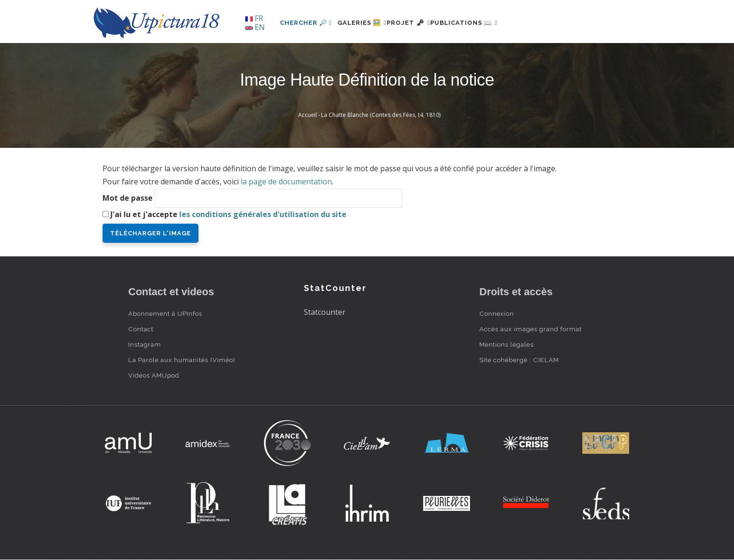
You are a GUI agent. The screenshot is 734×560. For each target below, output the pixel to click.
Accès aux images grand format (531, 329)
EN (255, 27)
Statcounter (325, 312)
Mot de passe (128, 198)
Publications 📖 (492, 23)
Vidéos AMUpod (154, 375)
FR (254, 18)
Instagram (145, 344)
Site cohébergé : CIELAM (519, 360)
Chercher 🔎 (306, 23)
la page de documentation (286, 182)
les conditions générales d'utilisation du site (263, 214)
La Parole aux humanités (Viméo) (182, 360)
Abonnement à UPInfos (165, 313)
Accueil (308, 115)
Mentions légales (506, 344)
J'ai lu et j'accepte (228, 214)
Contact (141, 329)
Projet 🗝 (425, 23)
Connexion (497, 313)
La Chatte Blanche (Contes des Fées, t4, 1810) (381, 115)
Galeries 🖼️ (368, 23)
